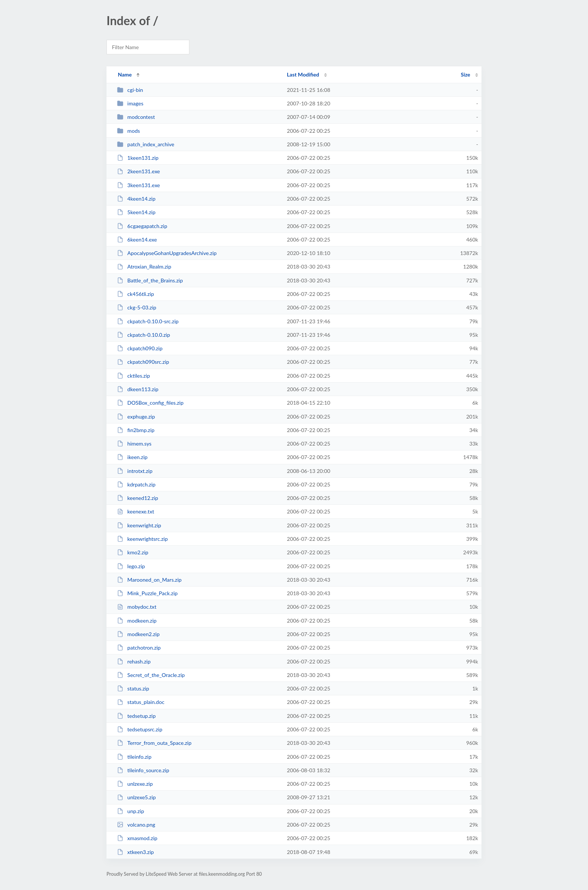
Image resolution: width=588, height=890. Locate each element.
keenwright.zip (139, 525)
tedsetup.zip (136, 716)
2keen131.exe (138, 171)
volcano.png (136, 825)
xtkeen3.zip (135, 852)
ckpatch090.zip (140, 348)
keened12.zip (138, 498)
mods (128, 131)
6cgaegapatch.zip (142, 226)
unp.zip (130, 811)
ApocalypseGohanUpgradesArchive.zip (167, 253)
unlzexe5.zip (136, 797)
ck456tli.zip (136, 294)
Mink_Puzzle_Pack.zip (147, 593)
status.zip (133, 688)
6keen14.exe (137, 239)
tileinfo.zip (134, 757)
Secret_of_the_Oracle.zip (151, 675)
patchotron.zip (139, 648)
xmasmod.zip (137, 838)
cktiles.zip (133, 376)
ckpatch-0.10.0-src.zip (148, 321)
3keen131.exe (138, 185)
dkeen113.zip (138, 389)
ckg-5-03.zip (137, 307)
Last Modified (303, 74)
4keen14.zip (136, 199)
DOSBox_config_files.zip (150, 403)
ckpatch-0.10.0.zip (143, 335)
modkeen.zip (137, 621)
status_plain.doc (141, 702)
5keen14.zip (136, 212)
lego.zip (131, 566)
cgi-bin (130, 90)
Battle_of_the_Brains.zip (150, 280)
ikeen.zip (132, 457)
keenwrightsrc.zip (142, 539)
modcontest (136, 117)
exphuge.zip (136, 416)
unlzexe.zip (135, 784)
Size (466, 74)
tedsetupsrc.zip (140, 729)
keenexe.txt (136, 511)
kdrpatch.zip (136, 484)
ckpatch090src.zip (143, 362)
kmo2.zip (133, 552)
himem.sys (134, 443)
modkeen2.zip (138, 634)
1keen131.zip (138, 158)
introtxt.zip (135, 471)
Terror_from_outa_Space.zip (154, 743)
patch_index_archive (146, 144)
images (130, 103)
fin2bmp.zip (136, 430)
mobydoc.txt (137, 607)
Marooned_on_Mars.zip (149, 580)
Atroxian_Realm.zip (144, 266)
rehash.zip (134, 661)
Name (125, 74)
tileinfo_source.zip (143, 770)
